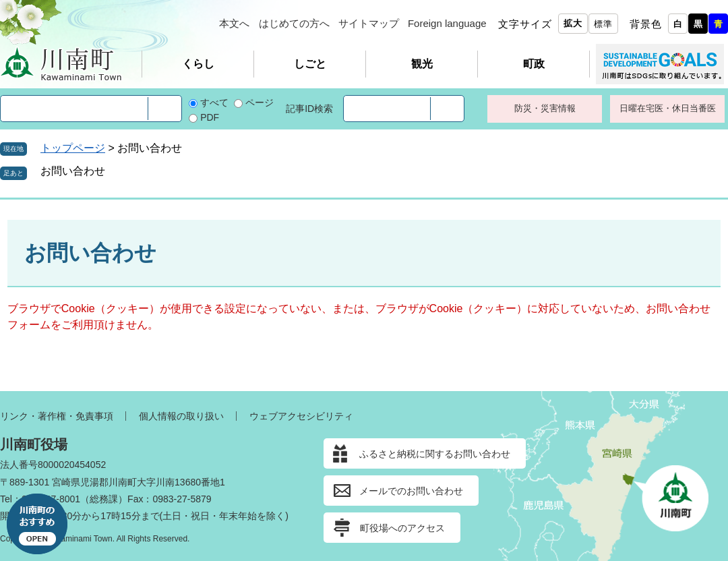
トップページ (73, 148)
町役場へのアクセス (402, 528)
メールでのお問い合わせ (411, 491)
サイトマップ (369, 23)
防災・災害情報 (545, 108)
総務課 (104, 499)
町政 (534, 64)
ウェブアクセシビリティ (301, 416)
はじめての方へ (294, 23)
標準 (603, 24)
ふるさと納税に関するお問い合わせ (435, 454)
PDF (210, 117)
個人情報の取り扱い (181, 416)
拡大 (573, 23)
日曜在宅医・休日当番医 (668, 108)
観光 (422, 64)
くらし (198, 64)
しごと (310, 64)
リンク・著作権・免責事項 (57, 416)
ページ (260, 102)
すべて (214, 102)
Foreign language (447, 23)
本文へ (234, 23)
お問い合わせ (73, 171)
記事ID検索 (309, 109)
